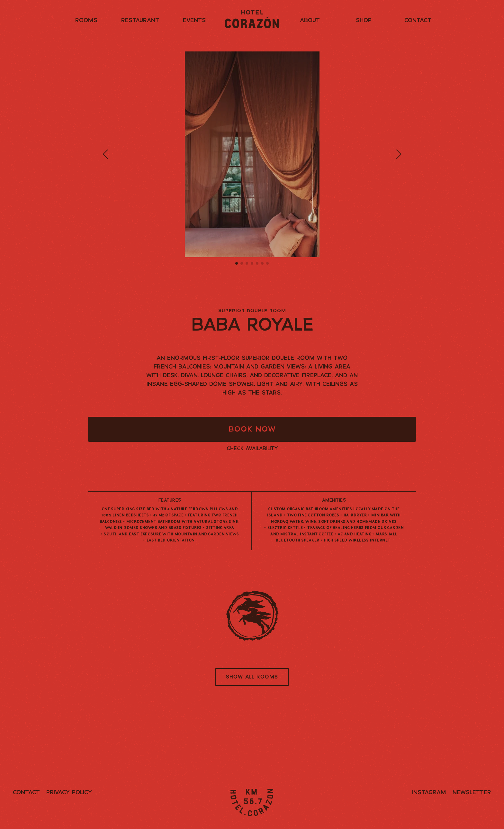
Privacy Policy (69, 793)
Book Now (252, 429)
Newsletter (472, 793)
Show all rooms (252, 677)
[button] (105, 154)
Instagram (429, 793)
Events (194, 21)
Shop (364, 21)
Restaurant (140, 21)
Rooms (86, 21)
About (310, 21)
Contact (418, 21)
